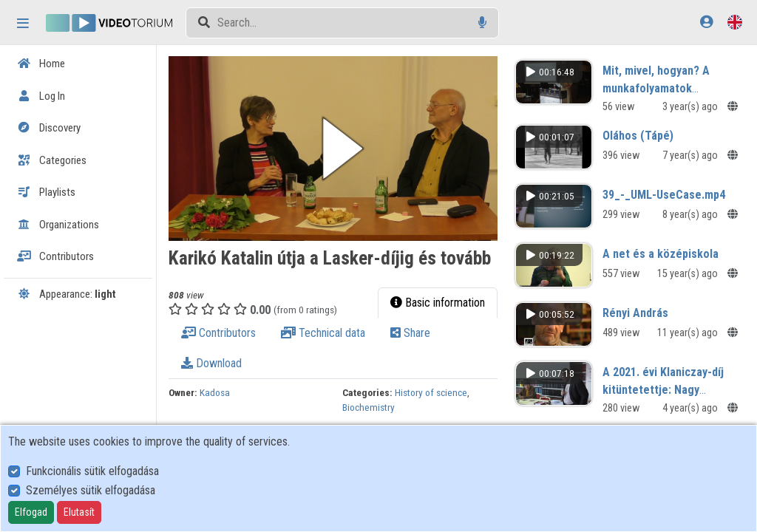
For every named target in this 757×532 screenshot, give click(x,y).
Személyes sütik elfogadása (91, 490)
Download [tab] (218, 361)
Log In (41, 96)
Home (41, 64)
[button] (338, 147)
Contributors (55, 256)
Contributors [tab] (225, 331)
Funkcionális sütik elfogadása (92, 471)
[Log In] (706, 22)
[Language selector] (735, 22)
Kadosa (221, 390)
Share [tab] (417, 331)
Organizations (58, 225)
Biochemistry (373, 405)
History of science (435, 390)
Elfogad (31, 512)
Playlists (46, 192)
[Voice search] (482, 23)
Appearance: (67, 294)
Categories (52, 160)
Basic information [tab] (441, 300)
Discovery (49, 128)
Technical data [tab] (330, 331)
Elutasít (79, 512)
